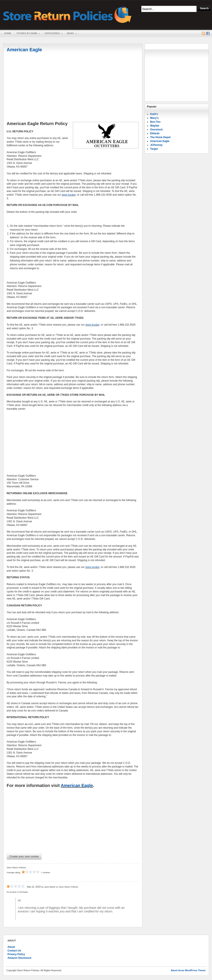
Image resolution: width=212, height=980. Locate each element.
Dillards (155, 133)
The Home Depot (160, 137)
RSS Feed (203, 33)
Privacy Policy (16, 954)
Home (8, 33)
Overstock (156, 130)
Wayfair (155, 126)
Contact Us (14, 951)
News (70, 34)
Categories (52, 34)
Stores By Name (27, 34)
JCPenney (156, 145)
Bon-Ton (155, 122)
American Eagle (24, 50)
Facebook (208, 33)
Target (154, 149)
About (11, 947)
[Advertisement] (73, 87)
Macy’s (154, 118)
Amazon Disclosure (19, 958)
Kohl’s (154, 114)
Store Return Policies (67, 14)
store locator (69, 195)
